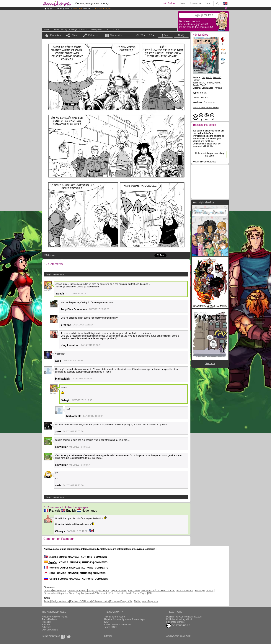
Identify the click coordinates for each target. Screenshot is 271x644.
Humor (84, 30)
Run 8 (128, 593)
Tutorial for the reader (115, 617)
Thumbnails (116, 35)
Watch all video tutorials (204, 162)
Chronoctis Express (77, 591)
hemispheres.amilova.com (206, 108)
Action (47, 601)
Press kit (46, 622)
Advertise (47, 627)
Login (183, 3)
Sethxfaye (200, 591)
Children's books (100, 601)
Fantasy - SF (77, 601)
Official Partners (50, 630)
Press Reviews (49, 619)
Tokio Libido (134, 591)
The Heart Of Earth (166, 591)
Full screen (94, 35)
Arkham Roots (148, 591)
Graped (210, 591)
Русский (51, 579)
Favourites (55, 35)
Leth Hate (119, 593)
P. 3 (117, 30)
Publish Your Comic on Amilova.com (184, 617)
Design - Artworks (60, 601)
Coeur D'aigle (140, 593)
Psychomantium (119, 591)
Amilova (48, 591)
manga (74, 30)
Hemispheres (60, 591)
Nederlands (87, 511)
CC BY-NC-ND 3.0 (178, 626)
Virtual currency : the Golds (118, 625)
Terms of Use (111, 627)
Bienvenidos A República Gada (59, 593)
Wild (150, 593)
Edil (111, 593)
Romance (115, 601)
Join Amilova (169, 3)
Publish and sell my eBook (179, 619)
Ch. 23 (109, 30)
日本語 (49, 573)
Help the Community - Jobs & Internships (124, 619)
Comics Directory (60, 30)
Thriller (137, 601)
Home (46, 30)
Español (50, 562)
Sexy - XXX (127, 601)
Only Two (80, 593)
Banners (46, 625)
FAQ (106, 622)
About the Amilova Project (55, 617)
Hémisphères (96, 30)
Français (52, 511)
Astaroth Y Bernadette (97, 593)
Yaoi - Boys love (150, 601)
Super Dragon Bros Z (99, 591)
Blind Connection (185, 591)
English (69, 511)
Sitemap (108, 636)
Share (74, 35)
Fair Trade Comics (175, 622)
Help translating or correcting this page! (209, 154)
